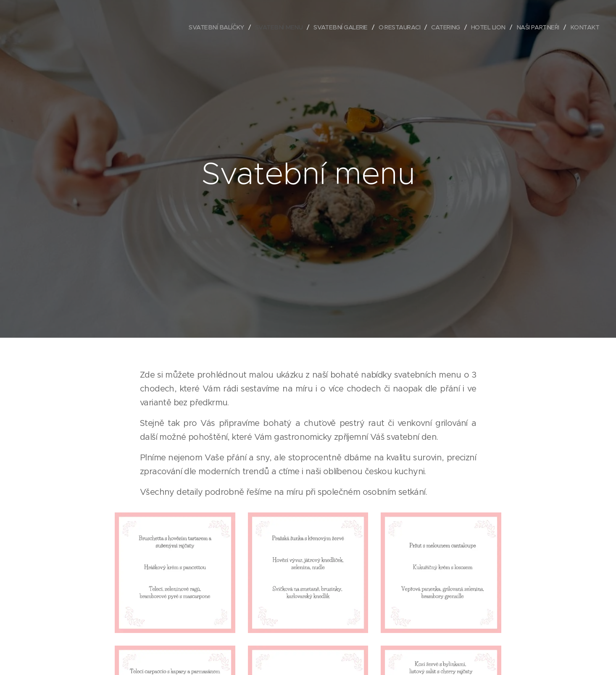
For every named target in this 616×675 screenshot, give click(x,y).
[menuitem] (199, 27)
